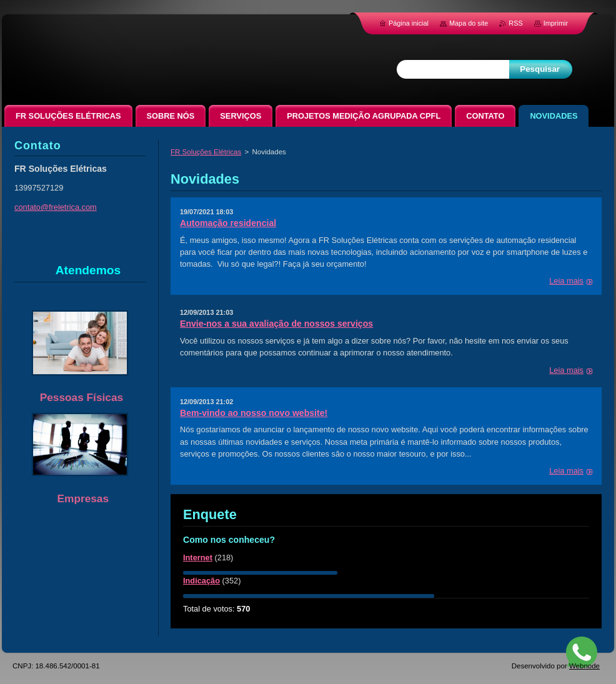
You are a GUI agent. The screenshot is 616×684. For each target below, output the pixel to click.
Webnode (584, 666)
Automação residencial (228, 223)
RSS (515, 23)
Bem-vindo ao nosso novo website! (254, 413)
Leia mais (566, 281)
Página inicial (409, 23)
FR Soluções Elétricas (206, 152)
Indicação (201, 581)
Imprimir (556, 23)
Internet (198, 558)
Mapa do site (469, 23)
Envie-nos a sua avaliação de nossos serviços (276, 324)
